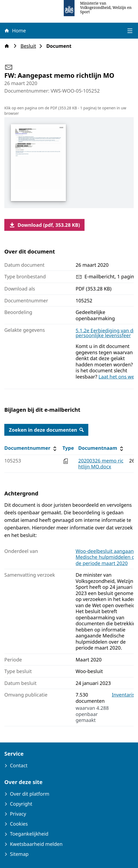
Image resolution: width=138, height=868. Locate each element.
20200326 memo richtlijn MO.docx (101, 464)
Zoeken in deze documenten (46, 430)
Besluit (30, 46)
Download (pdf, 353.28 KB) (44, 225)
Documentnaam (102, 448)
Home (15, 31)
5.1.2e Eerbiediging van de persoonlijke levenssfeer (106, 333)
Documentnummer (31, 448)
